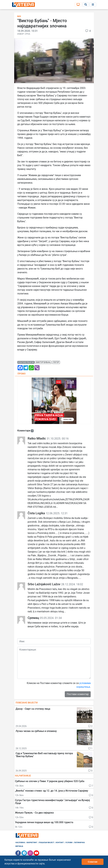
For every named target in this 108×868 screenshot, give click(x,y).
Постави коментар (78, 694)
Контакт (60, 843)
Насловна (20, 843)
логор (56, 362)
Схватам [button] (93, 862)
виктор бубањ (43, 362)
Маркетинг (32, 843)
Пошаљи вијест (47, 843)
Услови (69, 843)
